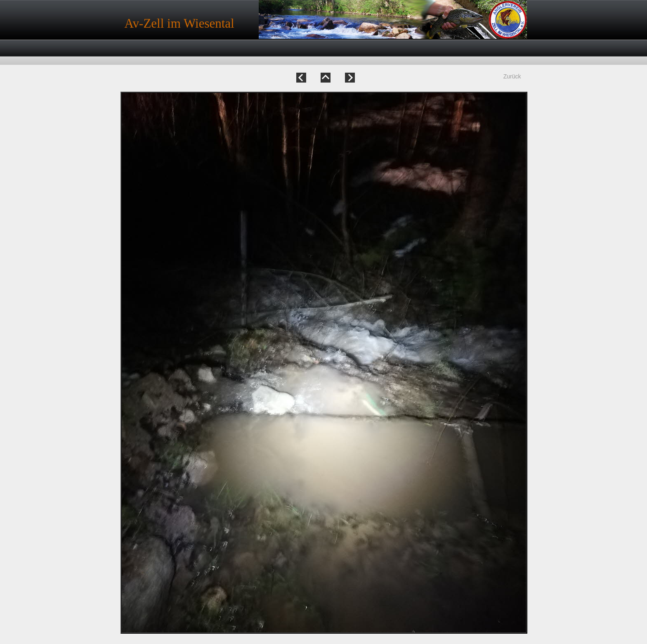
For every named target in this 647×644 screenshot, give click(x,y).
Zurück (512, 76)
